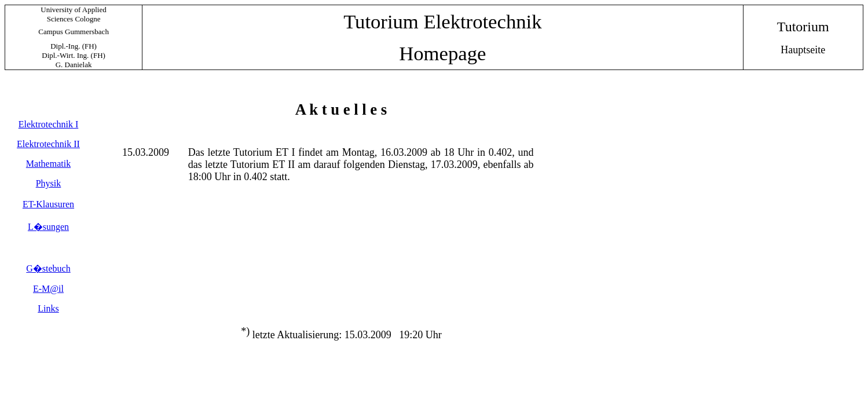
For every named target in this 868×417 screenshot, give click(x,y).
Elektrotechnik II (48, 144)
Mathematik (48, 164)
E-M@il (48, 289)
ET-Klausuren (48, 204)
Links (48, 308)
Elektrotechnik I (49, 124)
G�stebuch (48, 268)
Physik (49, 183)
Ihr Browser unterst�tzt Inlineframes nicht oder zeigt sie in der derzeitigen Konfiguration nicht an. (339, 231)
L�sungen (48, 227)
